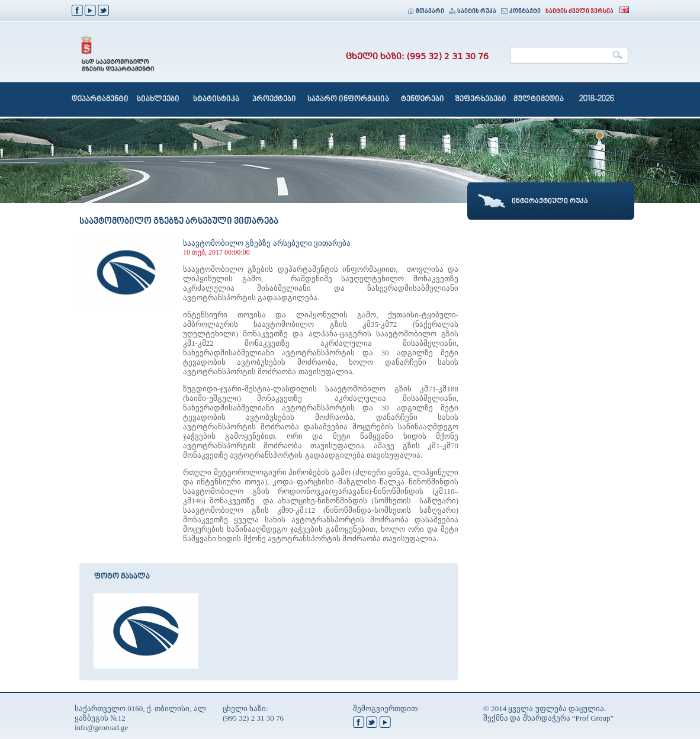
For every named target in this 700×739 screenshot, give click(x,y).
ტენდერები (423, 99)
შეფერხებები (481, 99)
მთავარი (426, 12)
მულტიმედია (539, 99)
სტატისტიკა (216, 99)
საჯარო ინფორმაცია (348, 99)
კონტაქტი (521, 12)
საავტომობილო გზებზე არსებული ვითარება (267, 243)
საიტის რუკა (473, 12)
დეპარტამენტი (100, 99)
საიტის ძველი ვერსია (579, 12)
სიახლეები (158, 99)
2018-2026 (597, 99)
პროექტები (274, 99)
